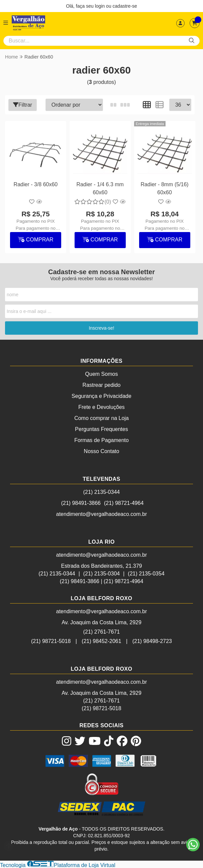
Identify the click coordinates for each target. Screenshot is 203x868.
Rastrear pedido (102, 385)
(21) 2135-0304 (101, 573)
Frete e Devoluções (101, 407)
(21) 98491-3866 (81, 503)
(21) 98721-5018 (51, 641)
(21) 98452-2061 (101, 641)
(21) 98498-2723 (152, 641)
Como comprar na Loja (101, 418)
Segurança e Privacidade (101, 396)
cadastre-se (125, 6)
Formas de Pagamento (101, 440)
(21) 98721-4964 (124, 503)
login (100, 6)
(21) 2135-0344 (101, 492)
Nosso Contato (102, 451)
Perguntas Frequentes (101, 429)
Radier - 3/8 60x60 (35, 184)
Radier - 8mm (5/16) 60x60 (164, 188)
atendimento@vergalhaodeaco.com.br (102, 514)
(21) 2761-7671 (101, 631)
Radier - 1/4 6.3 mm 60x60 (100, 188)
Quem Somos (102, 374)
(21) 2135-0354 (146, 573)
